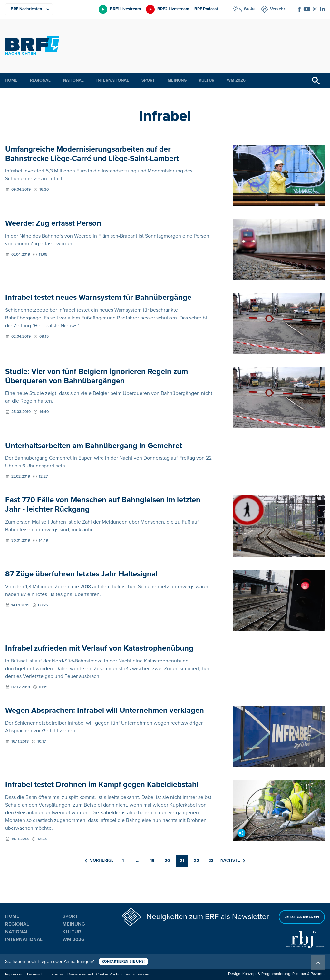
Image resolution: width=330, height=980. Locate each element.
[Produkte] (29, 9)
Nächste (233, 861)
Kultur (207, 80)
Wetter (250, 9)
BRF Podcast (206, 9)
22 (197, 861)
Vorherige (99, 861)
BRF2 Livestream (173, 9)
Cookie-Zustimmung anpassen (123, 974)
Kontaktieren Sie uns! (124, 961)
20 (167, 861)
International (113, 80)
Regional (40, 80)
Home (11, 80)
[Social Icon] (299, 9)
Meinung (177, 80)
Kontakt (58, 974)
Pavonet (318, 974)
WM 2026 (236, 80)
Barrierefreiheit (80, 974)
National (73, 80)
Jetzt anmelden (302, 917)
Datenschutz (38, 974)
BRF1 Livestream (125, 9)
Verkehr (278, 9)
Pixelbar (299, 974)
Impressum (15, 974)
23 (211, 861)
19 (152, 861)
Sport (148, 80)
